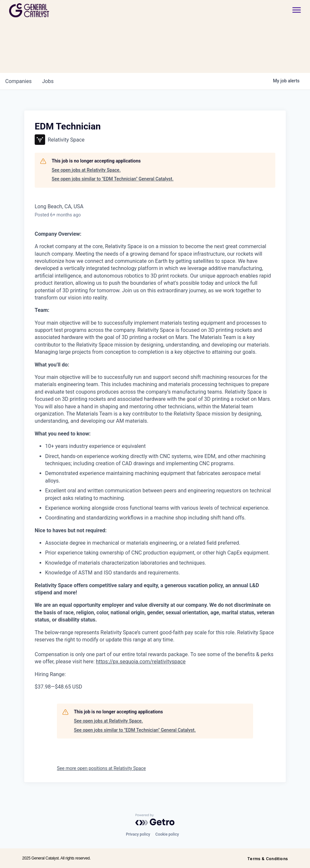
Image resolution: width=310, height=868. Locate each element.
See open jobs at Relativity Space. (86, 170)
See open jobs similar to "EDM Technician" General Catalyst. (113, 179)
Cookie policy (167, 834)
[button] (293, 10)
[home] (52, 10)
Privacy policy (138, 834)
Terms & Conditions (267, 859)
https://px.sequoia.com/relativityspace (141, 662)
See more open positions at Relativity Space (101, 768)
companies (18, 81)
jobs (48, 81)
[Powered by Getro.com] (155, 820)
